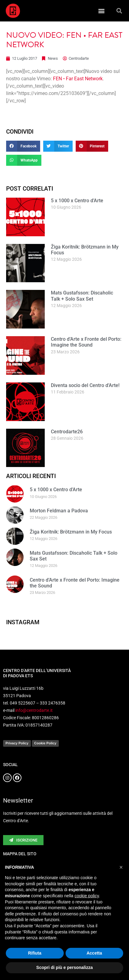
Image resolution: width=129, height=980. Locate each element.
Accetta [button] (94, 953)
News (53, 58)
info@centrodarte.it (34, 710)
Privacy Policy (17, 743)
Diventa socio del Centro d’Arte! (85, 385)
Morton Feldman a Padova (59, 511)
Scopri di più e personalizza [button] (64, 967)
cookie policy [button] (87, 896)
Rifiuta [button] (35, 953)
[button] (102, 11)
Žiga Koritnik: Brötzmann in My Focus (71, 532)
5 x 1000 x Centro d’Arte (77, 201)
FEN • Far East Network (78, 79)
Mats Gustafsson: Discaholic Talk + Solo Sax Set (82, 296)
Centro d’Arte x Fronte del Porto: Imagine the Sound (86, 342)
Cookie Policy (45, 743)
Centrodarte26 (67, 432)
